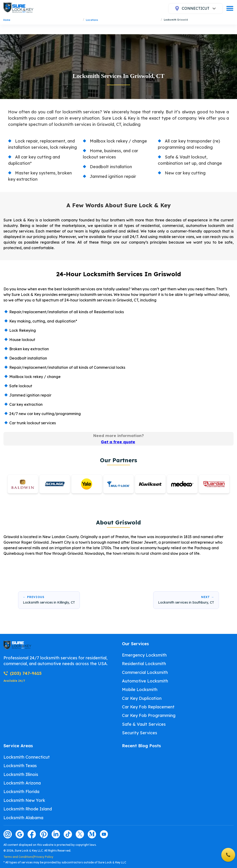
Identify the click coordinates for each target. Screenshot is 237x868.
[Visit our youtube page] (104, 834)
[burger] (230, 8)
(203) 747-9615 (23, 673)
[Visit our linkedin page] (56, 834)
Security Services (140, 733)
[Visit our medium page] (92, 834)
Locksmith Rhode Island (28, 809)
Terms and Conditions (18, 857)
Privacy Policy (44, 857)
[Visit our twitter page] (80, 834)
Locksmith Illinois (21, 774)
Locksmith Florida (21, 792)
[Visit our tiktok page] (68, 834)
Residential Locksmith (144, 664)
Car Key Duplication (142, 698)
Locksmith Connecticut (27, 757)
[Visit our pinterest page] (44, 834)
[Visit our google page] (20, 834)
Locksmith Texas (20, 766)
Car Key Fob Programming (149, 715)
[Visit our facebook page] (32, 834)
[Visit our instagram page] (8, 834)
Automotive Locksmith (145, 681)
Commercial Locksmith (145, 672)
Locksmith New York (24, 800)
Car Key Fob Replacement (148, 707)
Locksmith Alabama (23, 818)
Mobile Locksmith (140, 690)
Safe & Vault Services (144, 724)
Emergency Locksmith (144, 655)
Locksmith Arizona (22, 783)
